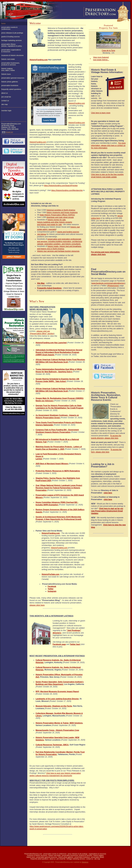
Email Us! (8, 132)
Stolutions (85, 862)
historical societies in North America (61, 210)
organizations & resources (97, 854)
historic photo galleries (10, 82)
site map (5, 104)
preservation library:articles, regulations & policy (12, 45)
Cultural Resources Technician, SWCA (52, 745)
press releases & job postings (12, 33)
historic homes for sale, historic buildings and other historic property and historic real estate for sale (55, 222)
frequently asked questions (11, 89)
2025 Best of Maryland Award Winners (52, 464)
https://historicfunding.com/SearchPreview (61, 186)
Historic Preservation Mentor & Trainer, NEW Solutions (59, 723)
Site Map (41, 283)
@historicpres (113, 286)
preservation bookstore (10, 85)
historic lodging (98, 856)
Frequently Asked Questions (49, 288)
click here (108, 493)
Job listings (42, 234)
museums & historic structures (12, 55)
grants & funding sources (11, 37)
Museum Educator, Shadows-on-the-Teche (54, 706)
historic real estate (8, 59)
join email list (6, 97)
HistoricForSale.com (50, 574)
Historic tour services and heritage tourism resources (58, 251)
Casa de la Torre (108, 51)
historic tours (6, 74)
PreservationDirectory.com (33, 854)
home (3, 23)
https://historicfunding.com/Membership (67, 190)
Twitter (51, 589)
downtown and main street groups (60, 217)
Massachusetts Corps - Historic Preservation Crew (57, 730)
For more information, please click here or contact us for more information (108, 145)
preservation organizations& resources (11, 51)
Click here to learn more (101, 113)
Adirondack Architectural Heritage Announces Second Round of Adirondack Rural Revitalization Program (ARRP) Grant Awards (59, 352)
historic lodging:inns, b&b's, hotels (8, 69)
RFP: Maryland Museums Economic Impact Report (57, 692)
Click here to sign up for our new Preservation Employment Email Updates (107, 511)
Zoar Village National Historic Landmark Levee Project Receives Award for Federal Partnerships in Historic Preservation (59, 488)
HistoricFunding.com (39, 60)
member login (6, 111)
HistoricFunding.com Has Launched (51, 343)
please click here (37, 605)
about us (5, 93)
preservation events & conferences (9, 28)
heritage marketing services (12, 40)
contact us (5, 101)
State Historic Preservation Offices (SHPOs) (57, 215)
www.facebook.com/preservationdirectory (108, 283)
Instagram (52, 591)
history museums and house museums (62, 212)
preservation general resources (13, 78)
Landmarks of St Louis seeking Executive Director (57, 699)
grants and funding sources (68, 232)
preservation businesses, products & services (11, 64)
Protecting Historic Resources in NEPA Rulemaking (58, 471)
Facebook (52, 586)
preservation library (98, 857)
